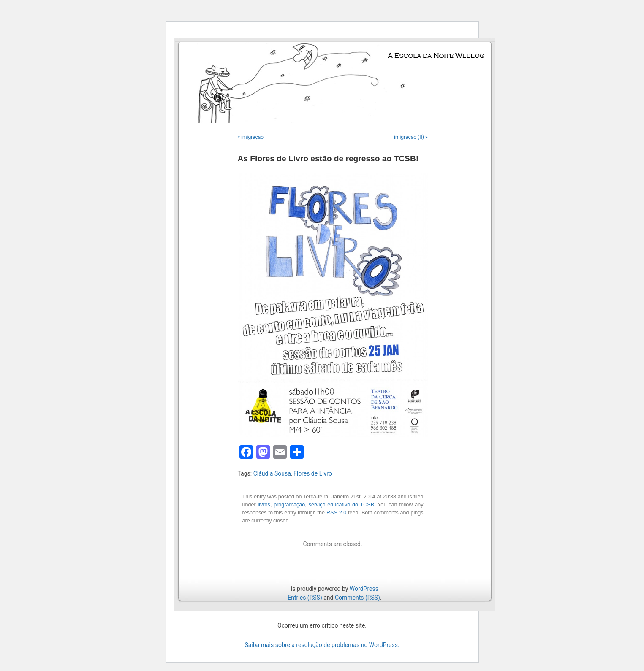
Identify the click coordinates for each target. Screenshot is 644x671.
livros (264, 505)
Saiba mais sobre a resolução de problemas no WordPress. (322, 645)
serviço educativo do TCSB (341, 505)
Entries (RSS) (305, 598)
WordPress (364, 589)
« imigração (251, 137)
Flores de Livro (313, 473)
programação (289, 505)
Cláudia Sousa (272, 473)
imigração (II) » (411, 137)
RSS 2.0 (336, 513)
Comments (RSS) (357, 598)
